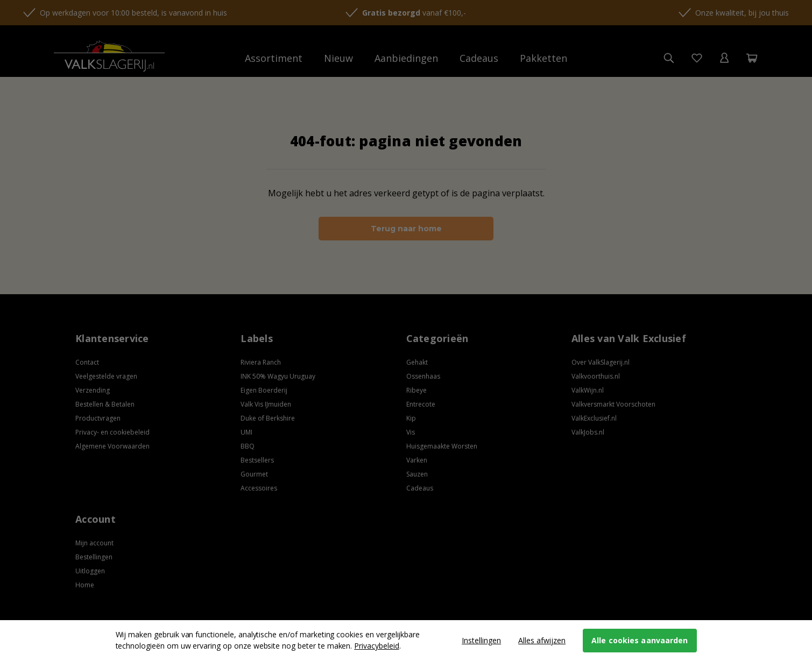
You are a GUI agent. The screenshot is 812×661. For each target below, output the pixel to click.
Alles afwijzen (542, 640)
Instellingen (481, 640)
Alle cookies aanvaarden (640, 640)
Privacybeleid (376, 646)
